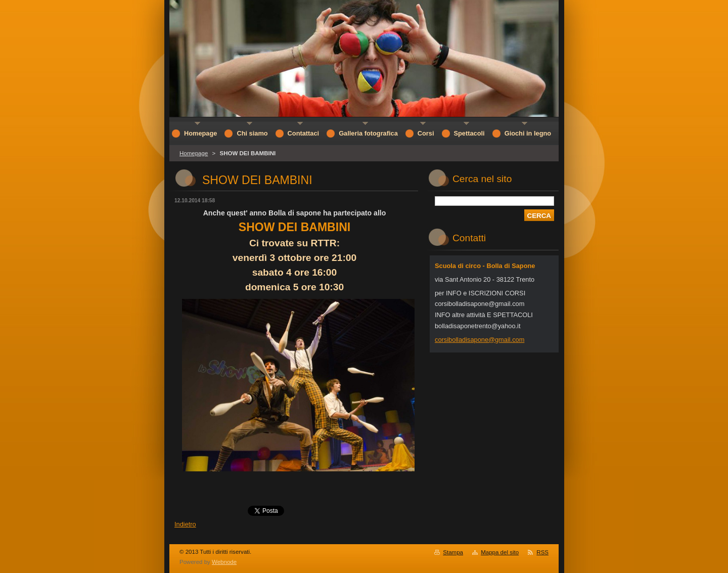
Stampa (453, 552)
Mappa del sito (500, 552)
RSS (542, 552)
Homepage (194, 153)
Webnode (224, 562)
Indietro (185, 524)
